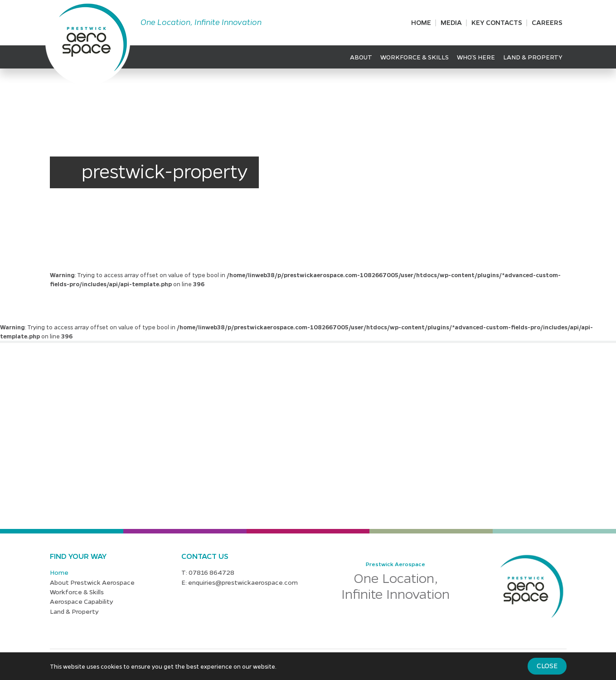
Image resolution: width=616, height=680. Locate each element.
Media (451, 22)
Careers (547, 22)
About (361, 57)
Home (421, 22)
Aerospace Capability (82, 601)
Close (547, 665)
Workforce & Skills (415, 57)
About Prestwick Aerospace (92, 582)
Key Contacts (497, 22)
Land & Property (533, 57)
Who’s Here (476, 57)
